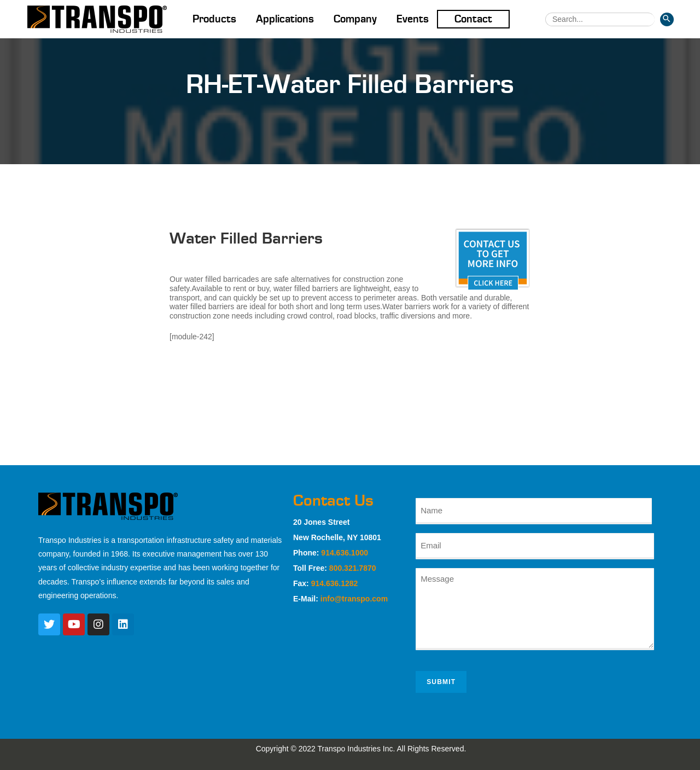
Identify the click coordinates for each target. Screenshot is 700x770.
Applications (285, 19)
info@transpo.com (354, 599)
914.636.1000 (345, 553)
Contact (473, 19)
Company (355, 19)
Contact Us (333, 501)
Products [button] (214, 19)
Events (413, 19)
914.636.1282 (335, 583)
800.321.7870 (353, 568)
